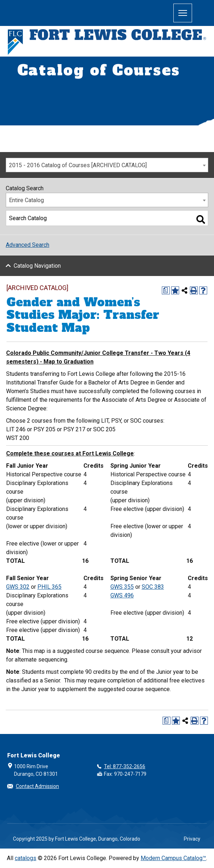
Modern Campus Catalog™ (173, 858)
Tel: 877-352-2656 (125, 766)
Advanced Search (28, 245)
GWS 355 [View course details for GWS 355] (122, 587)
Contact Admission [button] (37, 786)
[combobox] (107, 165)
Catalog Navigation (37, 266)
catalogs (26, 858)
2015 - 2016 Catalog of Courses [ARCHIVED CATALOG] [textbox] (78, 165)
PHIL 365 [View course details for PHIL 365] (49, 587)
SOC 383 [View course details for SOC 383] (153, 587)
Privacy (192, 839)
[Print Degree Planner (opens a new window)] (166, 290)
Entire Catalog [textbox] (26, 200)
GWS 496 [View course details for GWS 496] (122, 595)
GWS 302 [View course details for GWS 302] (18, 587)
